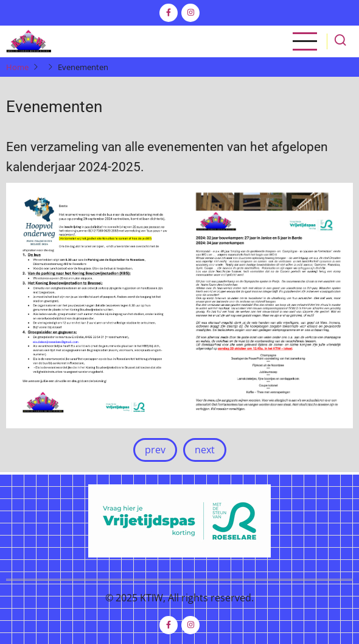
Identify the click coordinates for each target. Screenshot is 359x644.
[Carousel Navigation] (179, 450)
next (205, 450)
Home (17, 67)
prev (155, 450)
